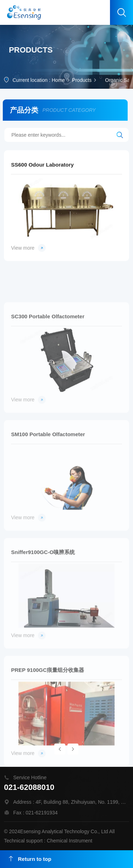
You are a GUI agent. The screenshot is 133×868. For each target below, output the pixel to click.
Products (82, 81)
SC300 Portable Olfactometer (48, 343)
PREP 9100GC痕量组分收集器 (48, 696)
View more (28, 252)
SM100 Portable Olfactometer (48, 461)
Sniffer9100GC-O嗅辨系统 (43, 578)
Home (58, 81)
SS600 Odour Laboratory (42, 168)
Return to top (30, 859)
